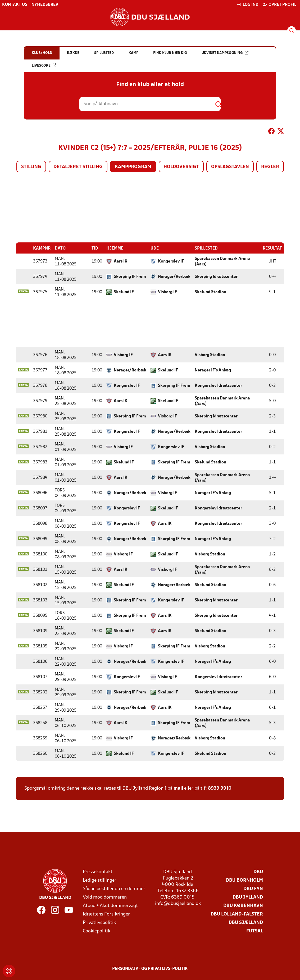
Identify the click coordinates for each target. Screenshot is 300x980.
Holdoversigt (181, 167)
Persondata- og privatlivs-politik (150, 969)
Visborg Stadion (210, 355)
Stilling (31, 167)
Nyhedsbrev (45, 5)
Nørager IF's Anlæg (213, 370)
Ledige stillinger (100, 880)
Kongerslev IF (171, 261)
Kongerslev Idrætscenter (218, 385)
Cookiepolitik (97, 931)
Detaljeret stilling (78, 167)
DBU (258, 872)
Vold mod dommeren (105, 897)
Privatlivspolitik (99, 923)
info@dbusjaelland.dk (178, 903)
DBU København (243, 906)
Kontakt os (15, 5)
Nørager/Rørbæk (174, 277)
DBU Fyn (253, 889)
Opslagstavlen (230, 167)
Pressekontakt (98, 872)
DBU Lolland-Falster (237, 914)
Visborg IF (167, 292)
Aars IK (121, 261)
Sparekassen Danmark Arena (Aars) (222, 261)
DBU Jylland (248, 897)
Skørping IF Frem (130, 277)
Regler (270, 167)
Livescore (44, 65)
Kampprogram (133, 167)
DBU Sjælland (246, 923)
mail (178, 788)
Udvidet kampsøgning (225, 53)
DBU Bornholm (244, 880)
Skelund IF (124, 292)
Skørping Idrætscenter (216, 277)
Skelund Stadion (210, 292)
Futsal (255, 931)
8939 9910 (220, 788)
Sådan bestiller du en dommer (114, 889)
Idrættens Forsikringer (106, 914)
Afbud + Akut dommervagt (110, 906)
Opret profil (279, 4)
